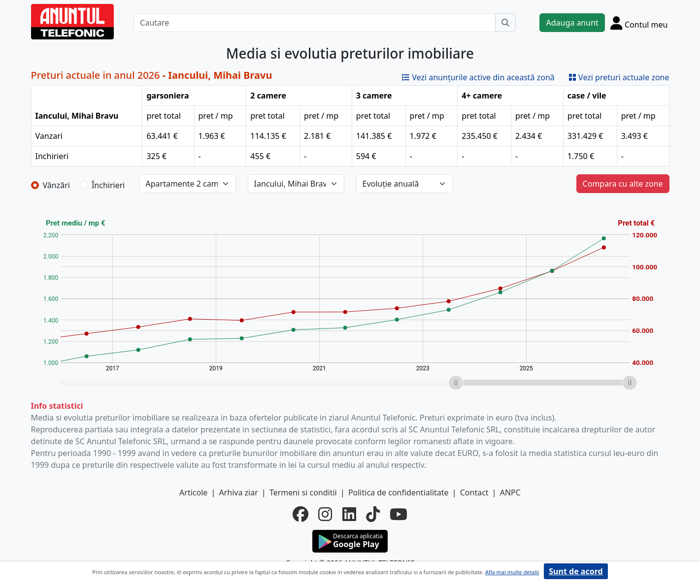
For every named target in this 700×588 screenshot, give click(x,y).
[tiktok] (373, 514)
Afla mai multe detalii (512, 572)
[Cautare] (315, 23)
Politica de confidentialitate (399, 492)
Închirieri (108, 185)
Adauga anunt (572, 23)
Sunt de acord (576, 571)
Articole (193, 492)
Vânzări (56, 185)
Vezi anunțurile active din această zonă (478, 77)
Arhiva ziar (238, 492)
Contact (474, 492)
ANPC (510, 492)
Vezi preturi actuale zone (619, 77)
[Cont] (639, 23)
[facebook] (300, 514)
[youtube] (399, 514)
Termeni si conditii (303, 492)
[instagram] (325, 514)
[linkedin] (349, 514)
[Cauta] (505, 23)
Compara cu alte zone (623, 184)
